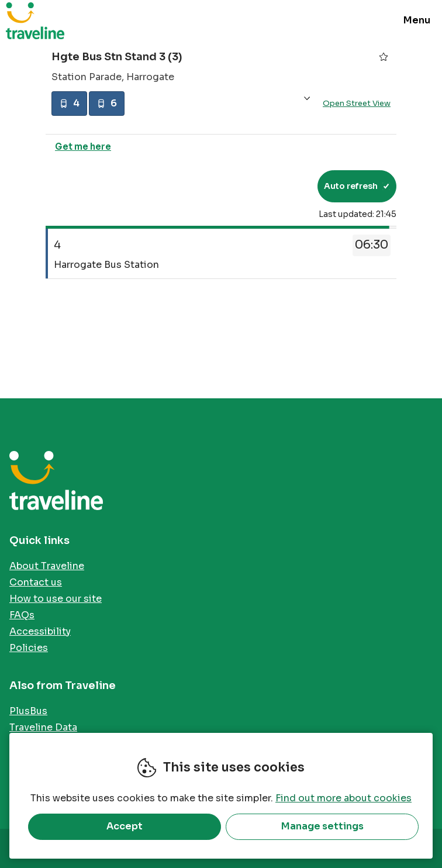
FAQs (22, 615)
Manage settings (322, 826)
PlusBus (28, 711)
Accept (125, 826)
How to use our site (56, 599)
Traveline (35, 20)
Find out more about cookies (343, 798)
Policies (29, 648)
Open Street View (357, 104)
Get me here (83, 149)
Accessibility (40, 631)
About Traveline (47, 566)
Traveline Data (43, 727)
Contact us (36, 582)
